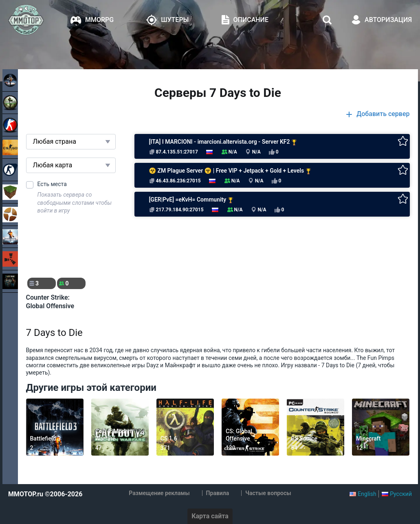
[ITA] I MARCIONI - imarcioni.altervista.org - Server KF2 (223, 142)
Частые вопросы (268, 493)
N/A (253, 152)
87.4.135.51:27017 (174, 152)
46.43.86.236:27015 (175, 181)
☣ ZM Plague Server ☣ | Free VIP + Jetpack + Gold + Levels (230, 171)
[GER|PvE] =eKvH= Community (191, 200)
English (367, 494)
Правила (218, 493)
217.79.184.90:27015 (176, 210)
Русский (401, 494)
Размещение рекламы (159, 493)
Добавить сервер (383, 114)
